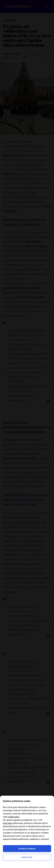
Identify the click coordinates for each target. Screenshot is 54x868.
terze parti (7, 823)
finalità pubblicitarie (20, 839)
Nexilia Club (27, 857)
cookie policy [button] (13, 817)
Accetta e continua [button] (27, 849)
